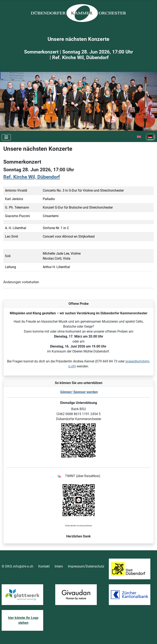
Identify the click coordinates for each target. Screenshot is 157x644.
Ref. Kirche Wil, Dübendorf (32, 177)
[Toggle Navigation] (6, 137)
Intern (59, 566)
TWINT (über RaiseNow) (79, 476)
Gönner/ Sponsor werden (79, 392)
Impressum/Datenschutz (86, 566)
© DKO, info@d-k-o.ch (17, 566)
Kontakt (44, 566)
